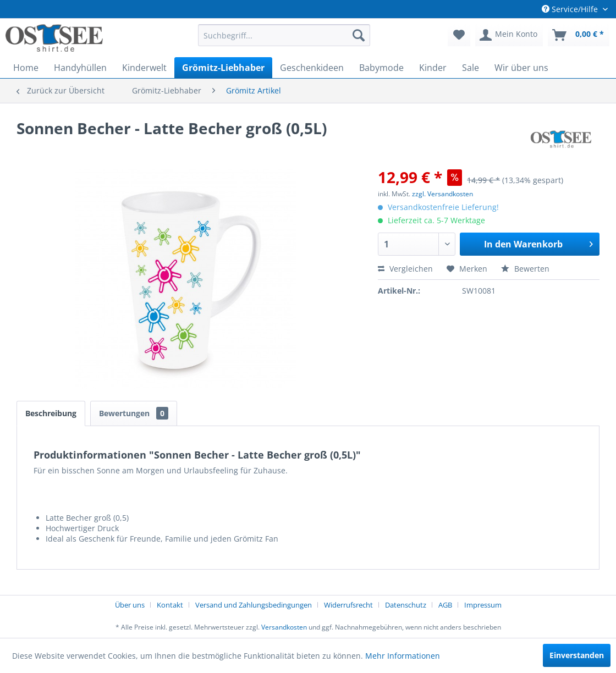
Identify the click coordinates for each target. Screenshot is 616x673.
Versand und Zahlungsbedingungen (254, 605)
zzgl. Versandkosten (442, 194)
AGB (445, 605)
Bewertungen (134, 413)
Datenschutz (406, 605)
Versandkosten (284, 627)
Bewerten (525, 269)
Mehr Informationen (403, 656)
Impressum (483, 605)
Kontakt (170, 605)
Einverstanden (577, 655)
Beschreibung (51, 413)
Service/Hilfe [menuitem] (571, 9)
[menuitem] (284, 35)
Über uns (130, 605)
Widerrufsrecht (348, 605)
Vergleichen (405, 269)
